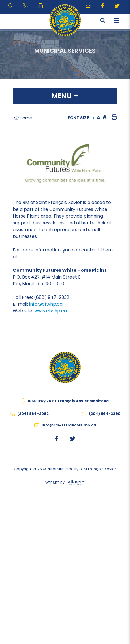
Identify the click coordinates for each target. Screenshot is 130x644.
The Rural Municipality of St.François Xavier (65, 20)
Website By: (65, 484)
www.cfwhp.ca (51, 311)
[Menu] (116, 20)
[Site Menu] (65, 96)
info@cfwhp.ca (46, 304)
